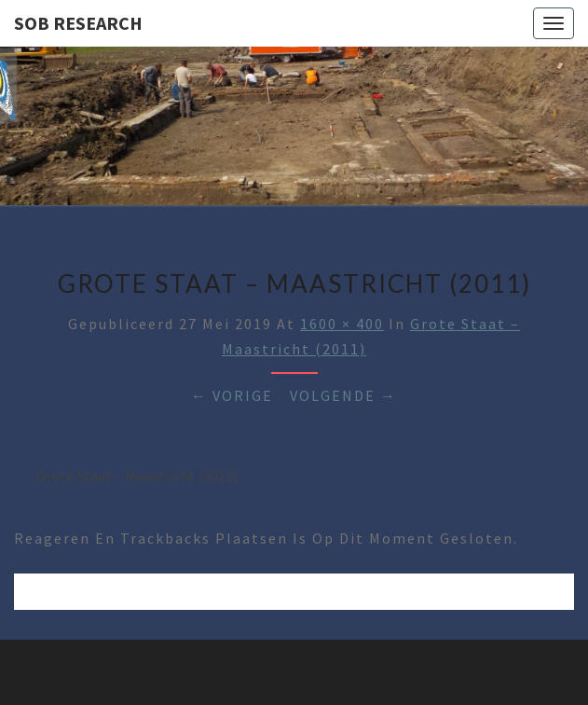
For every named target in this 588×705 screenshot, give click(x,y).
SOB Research (78, 23)
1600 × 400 (342, 324)
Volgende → (343, 395)
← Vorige (232, 395)
